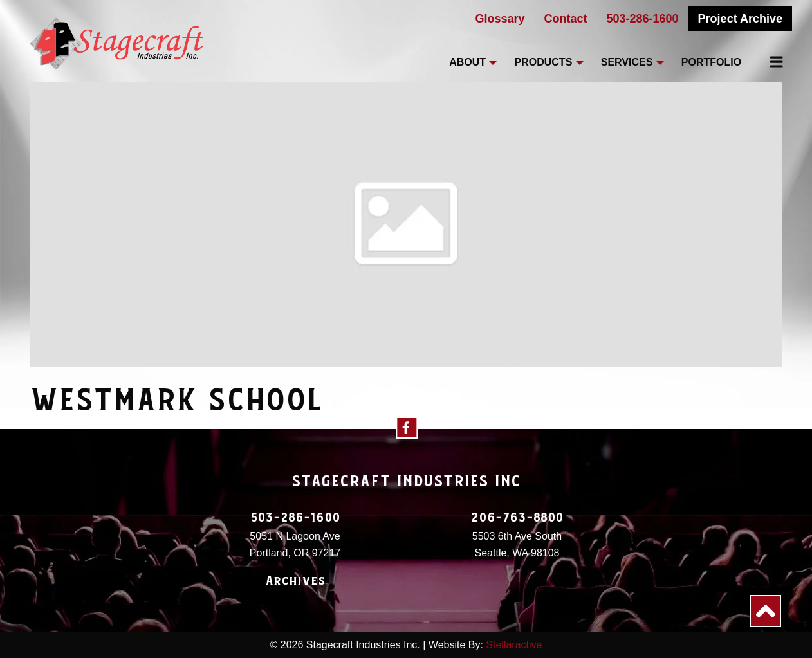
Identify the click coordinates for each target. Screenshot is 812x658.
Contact (566, 19)
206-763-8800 (517, 518)
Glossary (500, 19)
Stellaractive (514, 645)
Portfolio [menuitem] (711, 62)
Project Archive (740, 19)
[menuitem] (769, 62)
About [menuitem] (467, 62)
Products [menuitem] (544, 62)
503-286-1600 (643, 19)
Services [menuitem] (627, 62)
